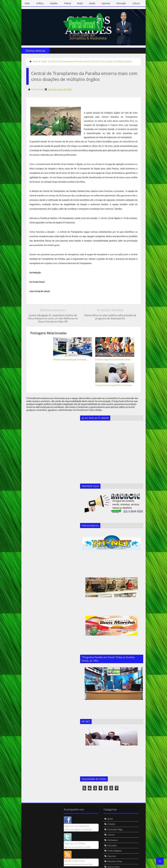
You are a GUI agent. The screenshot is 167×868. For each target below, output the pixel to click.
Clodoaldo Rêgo (65, 802)
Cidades (51, 3)
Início (24, 3)
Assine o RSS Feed (24, 834)
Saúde (89, 3)
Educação (118, 3)
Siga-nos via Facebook (26, 799)
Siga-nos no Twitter (25, 816)
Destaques (62, 813)
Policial (64, 3)
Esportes (103, 3)
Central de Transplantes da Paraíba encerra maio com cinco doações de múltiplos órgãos (88, 61)
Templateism (68, 865)
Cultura (133, 3)
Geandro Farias (65, 834)
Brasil (77, 3)
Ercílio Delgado (64, 824)
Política (37, 3)
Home (32, 61)
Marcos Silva (63, 840)
